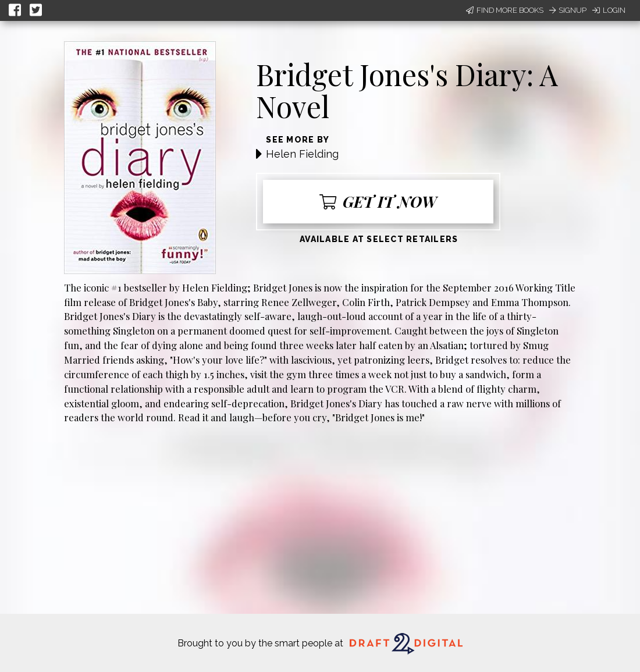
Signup (568, 10)
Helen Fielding (302, 154)
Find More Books (505, 10)
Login (609, 10)
